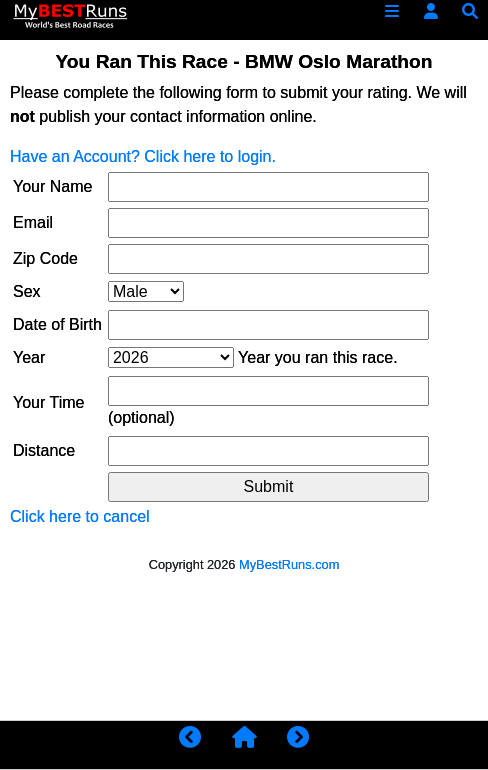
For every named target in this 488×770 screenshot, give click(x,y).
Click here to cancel (80, 516)
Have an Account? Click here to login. (143, 156)
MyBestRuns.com (289, 564)
